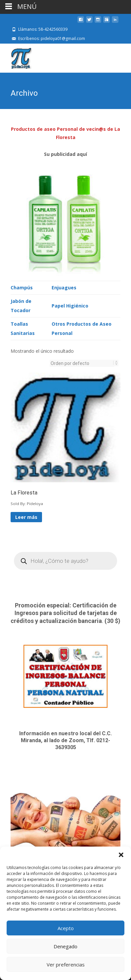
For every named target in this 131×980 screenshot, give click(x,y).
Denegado (65, 946)
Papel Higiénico (70, 305)
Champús (22, 287)
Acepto (66, 928)
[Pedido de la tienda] (82, 363)
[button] (121, 855)
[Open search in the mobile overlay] (65, 560)
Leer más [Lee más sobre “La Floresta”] (26, 516)
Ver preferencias (66, 964)
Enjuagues (64, 287)
